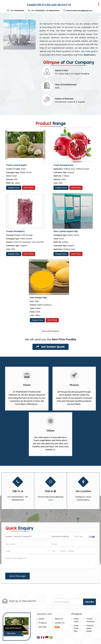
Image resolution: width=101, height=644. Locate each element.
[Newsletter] (68, 602)
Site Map (43, 627)
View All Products (50, 331)
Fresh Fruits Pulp (76, 628)
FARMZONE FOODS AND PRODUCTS (49, 5)
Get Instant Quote (50, 347)
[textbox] (81, 536)
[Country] (27, 551)
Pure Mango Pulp (38, 298)
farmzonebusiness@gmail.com (79, 11)
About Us (59, 619)
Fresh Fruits (76, 620)
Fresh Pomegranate (63, 165)
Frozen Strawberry (15, 231)
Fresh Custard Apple (16, 165)
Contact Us (60, 623)
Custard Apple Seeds (90, 628)
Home (41, 619)
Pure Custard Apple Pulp (66, 231)
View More (29, 188)
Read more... (90, 55)
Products (43, 623)
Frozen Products (90, 620)
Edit (92, 537)
